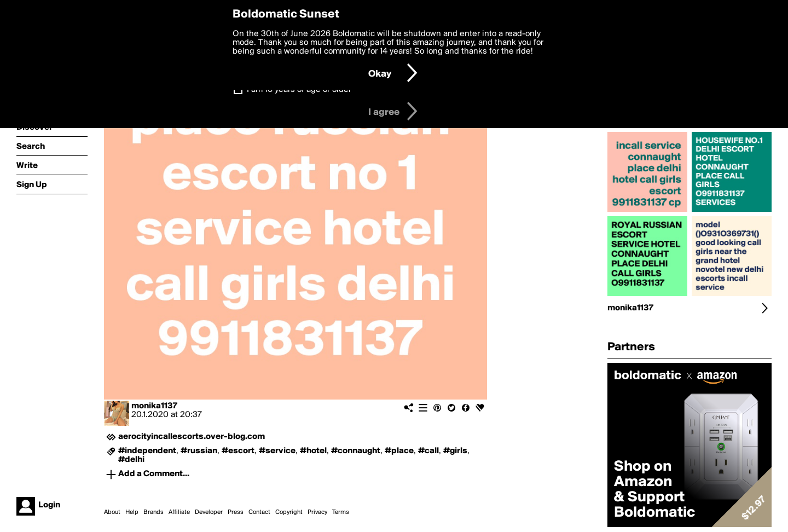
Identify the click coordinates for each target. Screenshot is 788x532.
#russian (199, 451)
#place (399, 451)
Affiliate (179, 512)
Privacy (317, 512)
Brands (153, 512)
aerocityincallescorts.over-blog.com (192, 437)
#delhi (131, 460)
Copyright (289, 512)
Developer (209, 512)
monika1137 (154, 406)
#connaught (356, 451)
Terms (341, 512)
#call (428, 451)
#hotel (313, 451)
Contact (259, 512)
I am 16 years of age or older (299, 90)
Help (132, 512)
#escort (238, 451)
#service (277, 451)
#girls (455, 451)
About (112, 512)
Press (236, 512)
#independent (147, 451)
